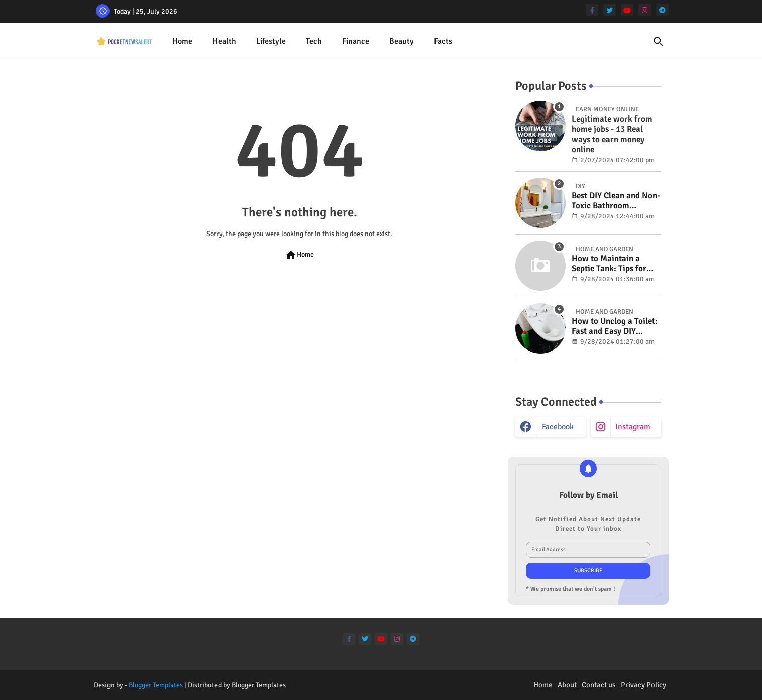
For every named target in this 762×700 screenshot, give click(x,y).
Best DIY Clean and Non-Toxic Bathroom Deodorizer (616, 201)
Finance (356, 41)
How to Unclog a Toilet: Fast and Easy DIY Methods (615, 327)
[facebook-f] (592, 10)
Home (182, 41)
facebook (558, 427)
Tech (314, 41)
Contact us (599, 685)
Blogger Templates (156, 685)
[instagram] (645, 10)
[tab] (182, 41)
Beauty (402, 41)
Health (224, 41)
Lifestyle (271, 41)
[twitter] (610, 10)
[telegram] (662, 10)
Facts (443, 41)
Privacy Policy (643, 685)
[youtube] (627, 10)
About (567, 685)
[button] (659, 42)
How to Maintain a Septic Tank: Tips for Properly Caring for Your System (609, 264)
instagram (633, 427)
